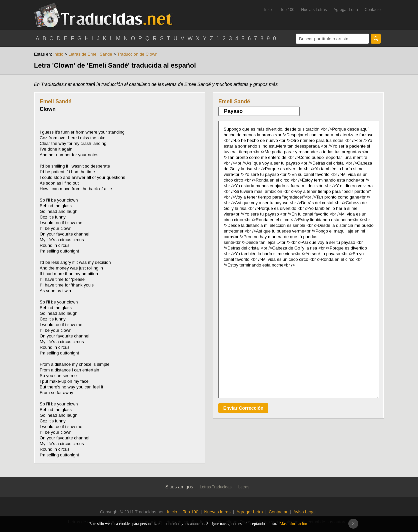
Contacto (373, 10)
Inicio (269, 10)
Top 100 (287, 10)
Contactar (278, 512)
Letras (244, 487)
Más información (293, 524)
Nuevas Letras (314, 10)
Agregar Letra (346, 10)
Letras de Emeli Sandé (90, 54)
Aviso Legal (304, 512)
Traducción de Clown (137, 54)
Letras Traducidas (215, 487)
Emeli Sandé (55, 101)
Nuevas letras (217, 512)
